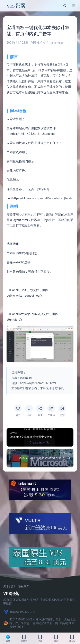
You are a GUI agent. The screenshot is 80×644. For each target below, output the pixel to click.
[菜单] (73, 6)
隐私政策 (24, 586)
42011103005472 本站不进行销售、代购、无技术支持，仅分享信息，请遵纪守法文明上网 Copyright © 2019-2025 (39, 623)
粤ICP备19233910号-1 (20, 612)
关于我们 (9, 586)
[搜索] (65, 6)
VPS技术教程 (40, 43)
